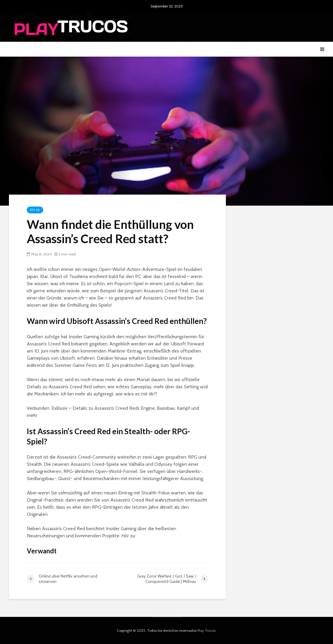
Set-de (35, 210)
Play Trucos (206, 630)
